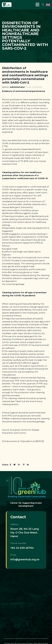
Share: (5, 465)
